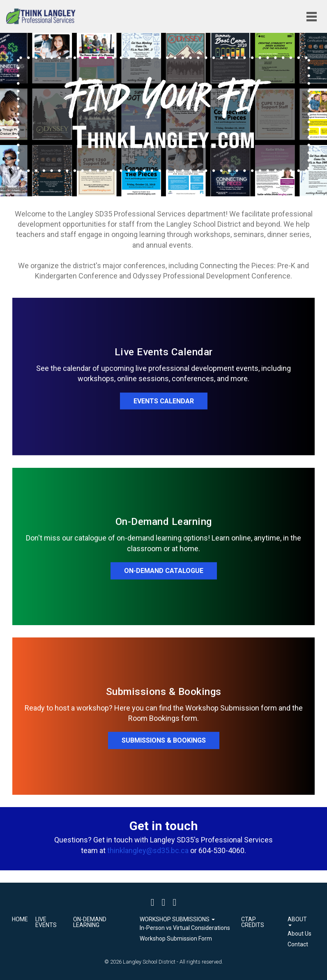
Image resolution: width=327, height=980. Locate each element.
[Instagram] (174, 902)
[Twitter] (164, 902)
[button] (185, 919)
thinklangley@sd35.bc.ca (148, 850)
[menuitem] (185, 928)
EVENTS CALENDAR (164, 401)
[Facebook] (153, 902)
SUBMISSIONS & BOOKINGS (164, 740)
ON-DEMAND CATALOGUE (164, 571)
